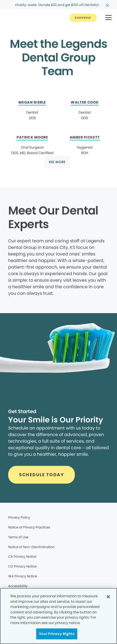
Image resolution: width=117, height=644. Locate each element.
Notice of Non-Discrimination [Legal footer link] (31, 547)
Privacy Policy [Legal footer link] (19, 517)
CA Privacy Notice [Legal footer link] (22, 556)
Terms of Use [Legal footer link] (18, 537)
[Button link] (83, 18)
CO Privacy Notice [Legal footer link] (22, 566)
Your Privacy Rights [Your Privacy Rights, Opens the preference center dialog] (57, 634)
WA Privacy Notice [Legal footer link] (23, 576)
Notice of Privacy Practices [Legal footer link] (29, 527)
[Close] (108, 597)
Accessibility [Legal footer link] (18, 586)
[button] (108, 18)
